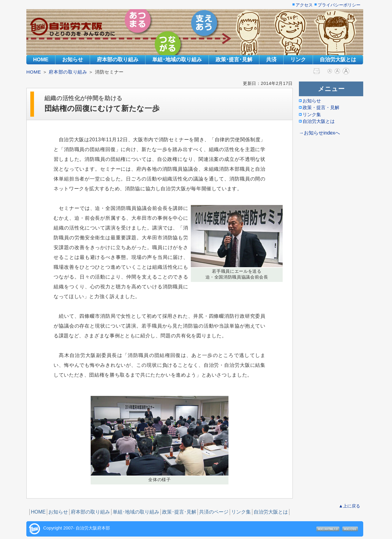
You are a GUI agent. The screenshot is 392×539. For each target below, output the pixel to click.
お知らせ (73, 60)
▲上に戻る (349, 506)
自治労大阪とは (338, 60)
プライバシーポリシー (339, 5)
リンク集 (241, 512)
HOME (41, 60)
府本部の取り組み (118, 60)
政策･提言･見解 (234, 60)
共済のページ (214, 512)
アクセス (304, 5)
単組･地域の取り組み (177, 60)
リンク (298, 60)
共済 (271, 60)
